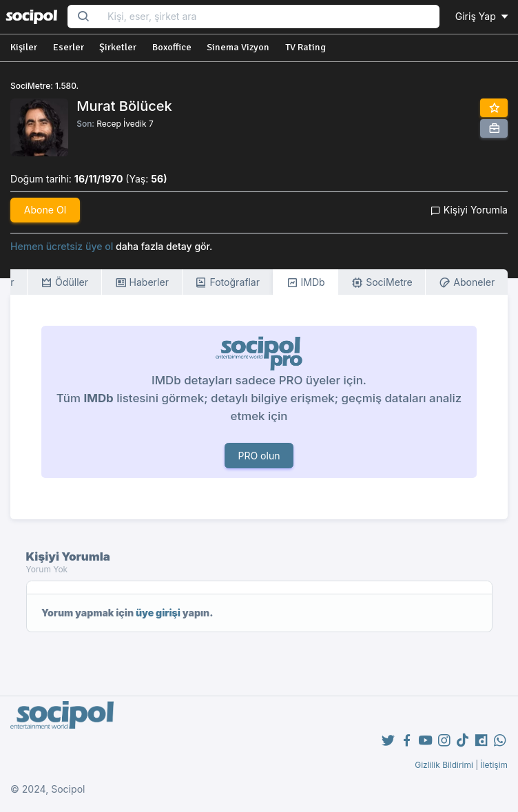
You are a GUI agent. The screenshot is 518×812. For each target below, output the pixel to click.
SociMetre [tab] (382, 283)
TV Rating (305, 47)
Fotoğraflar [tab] (227, 283)
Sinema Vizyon (238, 47)
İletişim (494, 765)
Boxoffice (172, 47)
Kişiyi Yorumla (469, 210)
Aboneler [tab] (467, 283)
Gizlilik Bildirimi (444, 765)
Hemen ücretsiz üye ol (62, 246)
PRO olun (259, 456)
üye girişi (158, 613)
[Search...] (269, 17)
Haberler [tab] (142, 283)
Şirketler (118, 47)
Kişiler (24, 47)
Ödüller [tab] (64, 283)
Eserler (69, 47)
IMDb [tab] (306, 283)
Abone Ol (45, 210)
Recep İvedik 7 (125, 124)
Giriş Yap (483, 16)
